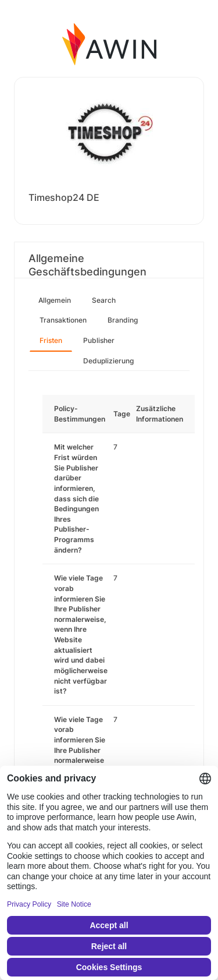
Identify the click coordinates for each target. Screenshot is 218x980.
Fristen (51, 340)
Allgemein (55, 300)
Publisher (99, 340)
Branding (123, 320)
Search (104, 300)
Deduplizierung (108, 361)
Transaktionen (63, 320)
